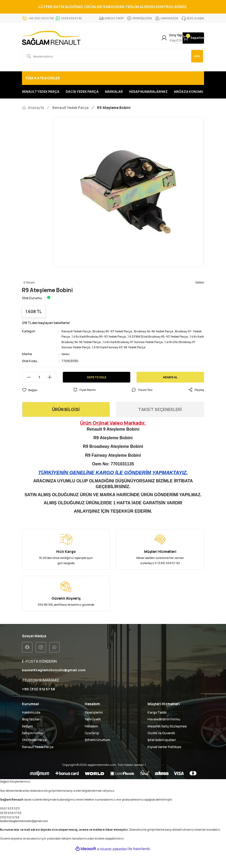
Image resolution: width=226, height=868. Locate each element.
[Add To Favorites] (30, 404)
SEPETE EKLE (97, 392)
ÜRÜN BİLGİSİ (66, 424)
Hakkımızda (31, 728)
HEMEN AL (170, 392)
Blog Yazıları (31, 735)
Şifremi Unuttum (97, 755)
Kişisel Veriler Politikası (164, 762)
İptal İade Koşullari (162, 755)
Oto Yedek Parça (34, 755)
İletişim (27, 741)
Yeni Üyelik (93, 735)
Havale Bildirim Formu (164, 735)
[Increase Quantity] (52, 392)
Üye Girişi (92, 748)
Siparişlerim (94, 728)
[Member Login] (152, 38)
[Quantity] (39, 392)
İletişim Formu (33, 748)
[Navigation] (113, 79)
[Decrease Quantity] (27, 392)
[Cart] (187, 38)
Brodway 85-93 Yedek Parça (116, 346)
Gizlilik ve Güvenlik (161, 748)
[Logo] (51, 38)
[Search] (113, 57)
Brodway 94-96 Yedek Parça (160, 346)
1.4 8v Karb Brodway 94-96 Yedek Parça (102, 357)
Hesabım (91, 741)
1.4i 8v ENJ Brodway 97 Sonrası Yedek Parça (94, 362)
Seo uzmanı (155, 780)
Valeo (66, 369)
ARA (195, 57)
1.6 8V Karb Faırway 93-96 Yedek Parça (157, 362)
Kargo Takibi (157, 728)
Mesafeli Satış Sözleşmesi (167, 741)
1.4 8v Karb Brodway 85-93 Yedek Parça (111, 351)
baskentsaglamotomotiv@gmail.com (24, 836)
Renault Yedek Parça (77, 346)
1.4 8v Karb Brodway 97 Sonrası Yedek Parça (166, 357)
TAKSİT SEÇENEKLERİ (160, 424)
